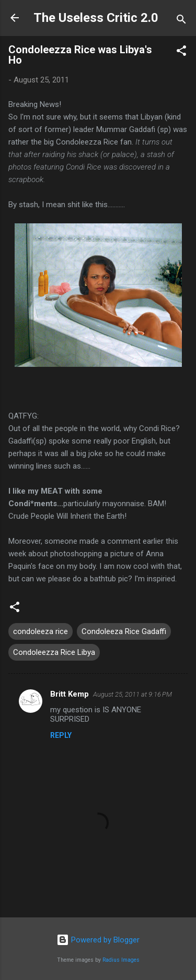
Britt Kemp (70, 694)
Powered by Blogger (98, 940)
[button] (181, 52)
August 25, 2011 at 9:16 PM (132, 694)
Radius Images (121, 960)
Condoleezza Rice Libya (54, 652)
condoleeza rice (41, 631)
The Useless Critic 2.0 (96, 18)
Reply (61, 735)
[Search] (181, 21)
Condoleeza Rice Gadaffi (124, 631)
